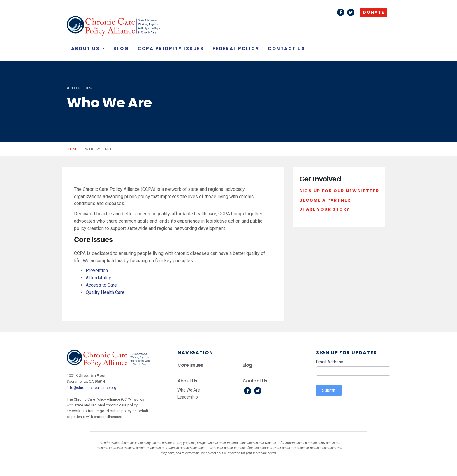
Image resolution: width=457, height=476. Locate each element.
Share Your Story (325, 209)
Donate (374, 12)
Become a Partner (325, 200)
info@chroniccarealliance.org (92, 388)
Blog (121, 49)
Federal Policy (236, 49)
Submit (329, 390)
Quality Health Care (105, 292)
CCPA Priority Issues (171, 49)
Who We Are (189, 390)
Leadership (188, 397)
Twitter (351, 12)
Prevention (97, 270)
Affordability (98, 278)
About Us (86, 49)
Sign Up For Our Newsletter (339, 191)
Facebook (341, 12)
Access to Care (101, 285)
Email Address (330, 362)
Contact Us (286, 49)
